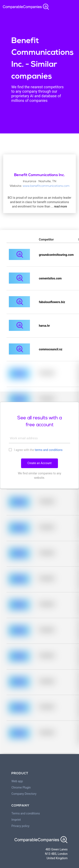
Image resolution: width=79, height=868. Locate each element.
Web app (17, 781)
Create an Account (39, 463)
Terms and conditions (26, 813)
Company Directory (24, 794)
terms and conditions (49, 450)
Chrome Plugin (21, 787)
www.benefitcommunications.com (46, 186)
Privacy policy (20, 826)
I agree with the (36, 450)
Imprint (16, 820)
